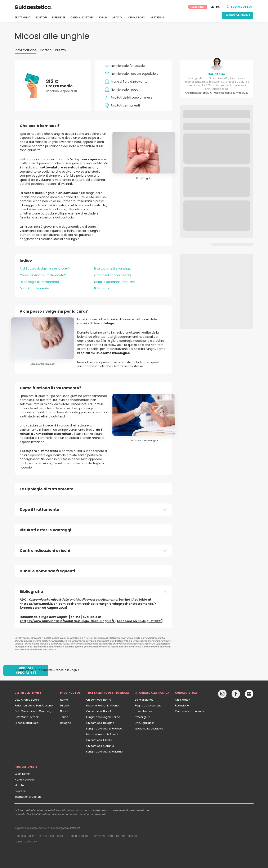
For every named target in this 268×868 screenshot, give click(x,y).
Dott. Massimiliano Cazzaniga (34, 711)
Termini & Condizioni (26, 842)
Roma (64, 700)
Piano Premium (24, 780)
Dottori (46, 50)
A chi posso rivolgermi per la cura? (45, 268)
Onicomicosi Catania (100, 746)
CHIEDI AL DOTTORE (82, 18)
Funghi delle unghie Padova (104, 729)
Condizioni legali (103, 836)
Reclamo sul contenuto (190, 711)
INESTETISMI (157, 18)
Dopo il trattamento (34, 288)
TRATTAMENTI (23, 18)
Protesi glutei (143, 717)
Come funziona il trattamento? (43, 275)
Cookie (61, 836)
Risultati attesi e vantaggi (113, 268)
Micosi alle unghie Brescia (103, 734)
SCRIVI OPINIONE (238, 15)
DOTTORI (42, 18)
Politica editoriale (127, 836)
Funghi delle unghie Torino (103, 717)
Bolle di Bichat (144, 700)
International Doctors (28, 797)
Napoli (64, 711)
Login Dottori (23, 774)
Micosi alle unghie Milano (102, 706)
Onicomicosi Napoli (99, 711)
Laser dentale (143, 711)
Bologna (66, 723)
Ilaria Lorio (217, 74)
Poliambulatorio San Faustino (34, 706)
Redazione (182, 706)
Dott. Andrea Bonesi (27, 700)
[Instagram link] (222, 695)
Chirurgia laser (144, 723)
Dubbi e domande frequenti (115, 282)
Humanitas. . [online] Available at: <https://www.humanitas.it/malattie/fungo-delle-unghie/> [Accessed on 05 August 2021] (91, 619)
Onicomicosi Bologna (100, 723)
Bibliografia (102, 288)
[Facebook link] (236, 695)
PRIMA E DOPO (137, 18)
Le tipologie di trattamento (39, 282)
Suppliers (21, 791)
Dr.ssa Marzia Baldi (27, 723)
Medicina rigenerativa (149, 729)
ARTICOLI (118, 18)
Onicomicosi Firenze (99, 740)
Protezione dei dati (25, 836)
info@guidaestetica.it (66, 828)
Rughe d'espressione (148, 706)
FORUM (103, 18)
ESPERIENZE (59, 18)
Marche (19, 785)
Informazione (26, 50)
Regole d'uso (47, 836)
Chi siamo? (182, 700)
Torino (64, 717)
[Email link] (249, 694)
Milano (64, 706)
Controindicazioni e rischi (113, 275)
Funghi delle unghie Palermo (104, 752)
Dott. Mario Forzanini (27, 717)
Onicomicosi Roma (99, 700)
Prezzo (60, 50)
